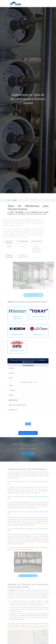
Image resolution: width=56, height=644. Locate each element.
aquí (13, 303)
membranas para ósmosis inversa (37, 485)
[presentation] (23, 418)
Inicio (9, 200)
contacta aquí (29, 553)
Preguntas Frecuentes (28, 434)
